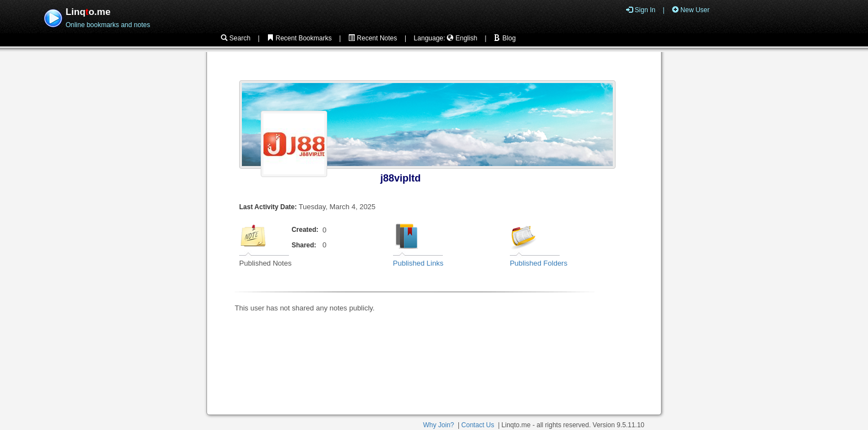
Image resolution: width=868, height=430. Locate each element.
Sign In (641, 10)
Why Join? (438, 425)
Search (236, 38)
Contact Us (477, 425)
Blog (505, 38)
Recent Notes (373, 38)
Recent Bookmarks (299, 38)
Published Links (418, 263)
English (462, 38)
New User (691, 10)
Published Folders (539, 263)
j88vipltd (401, 178)
